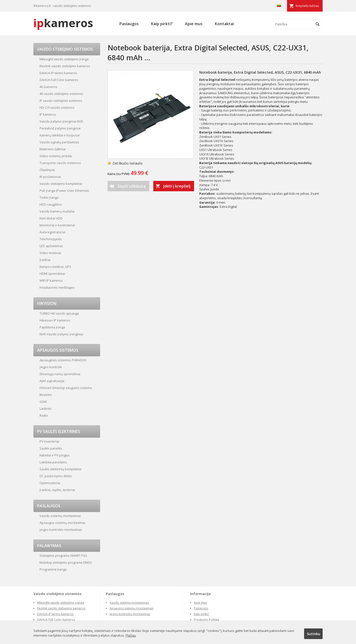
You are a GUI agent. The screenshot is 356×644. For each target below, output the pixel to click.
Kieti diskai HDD (51, 218)
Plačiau (131, 635)
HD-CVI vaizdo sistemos (57, 107)
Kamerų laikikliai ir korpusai (60, 135)
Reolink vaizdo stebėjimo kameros (65, 66)
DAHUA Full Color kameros (59, 80)
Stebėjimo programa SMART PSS (63, 556)
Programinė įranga (53, 569)
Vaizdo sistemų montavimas (60, 516)
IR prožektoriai (50, 177)
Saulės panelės (51, 448)
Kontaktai (224, 24)
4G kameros (48, 87)
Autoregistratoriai (52, 232)
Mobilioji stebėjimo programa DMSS (66, 562)
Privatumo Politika (206, 620)
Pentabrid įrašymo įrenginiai (60, 128)
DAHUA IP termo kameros (58, 73)
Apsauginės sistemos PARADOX (63, 360)
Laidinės (46, 408)
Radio (44, 415)
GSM (43, 402)
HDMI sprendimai (52, 274)
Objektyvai (47, 170)
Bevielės (46, 395)
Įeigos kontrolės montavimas (61, 530)
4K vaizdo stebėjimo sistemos (61, 94)
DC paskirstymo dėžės (56, 476)
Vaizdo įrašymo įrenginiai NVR (61, 121)
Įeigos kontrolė (51, 367)
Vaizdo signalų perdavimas (59, 142)
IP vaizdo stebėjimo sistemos (61, 101)
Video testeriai (50, 253)
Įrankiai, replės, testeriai (57, 490)
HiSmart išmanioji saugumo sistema (66, 388)
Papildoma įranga (52, 327)
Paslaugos (129, 24)
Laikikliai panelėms (53, 462)
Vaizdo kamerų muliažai (57, 211)
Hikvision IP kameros (55, 320)
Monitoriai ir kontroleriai (57, 225)
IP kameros (48, 114)
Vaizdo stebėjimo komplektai (61, 184)
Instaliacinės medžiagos (57, 287)
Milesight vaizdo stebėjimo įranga (64, 59)
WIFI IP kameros (51, 280)
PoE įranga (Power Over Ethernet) (64, 191)
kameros (63, 23)
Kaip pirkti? (162, 24)
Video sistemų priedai (56, 156)
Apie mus (194, 24)
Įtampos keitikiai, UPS (55, 267)
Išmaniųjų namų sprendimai (60, 374)
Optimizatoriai (50, 483)
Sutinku (313, 634)
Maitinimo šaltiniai (53, 149)
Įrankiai (45, 260)
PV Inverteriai (49, 441)
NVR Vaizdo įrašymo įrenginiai (61, 334)
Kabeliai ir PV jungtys (55, 455)
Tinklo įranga (49, 197)
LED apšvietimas (51, 246)
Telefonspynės (51, 239)
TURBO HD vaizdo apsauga (59, 313)
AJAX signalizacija (52, 381)
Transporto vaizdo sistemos (60, 163)
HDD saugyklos (51, 204)
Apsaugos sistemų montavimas (63, 523)
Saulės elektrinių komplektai (60, 469)
